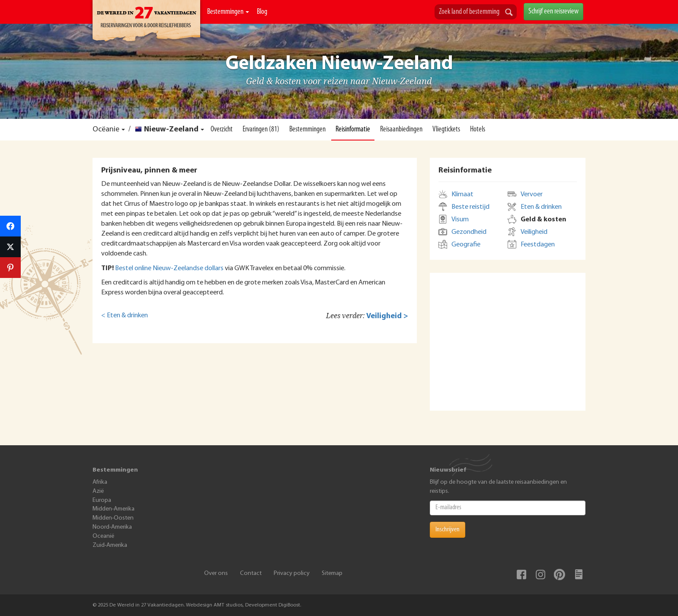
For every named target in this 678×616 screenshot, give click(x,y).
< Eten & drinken (125, 316)
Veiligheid (534, 232)
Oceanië (103, 536)
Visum (460, 220)
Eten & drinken (541, 207)
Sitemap (332, 573)
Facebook (521, 575)
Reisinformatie (353, 129)
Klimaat (462, 195)
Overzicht (222, 129)
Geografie (466, 245)
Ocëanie (106, 129)
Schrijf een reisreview (553, 11)
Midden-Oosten (113, 518)
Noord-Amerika (112, 527)
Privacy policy (292, 573)
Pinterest (560, 575)
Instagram (540, 575)
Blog (262, 12)
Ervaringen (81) (261, 129)
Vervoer (532, 195)
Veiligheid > (387, 316)
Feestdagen (538, 245)
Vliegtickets (446, 129)
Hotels (478, 129)
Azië (98, 491)
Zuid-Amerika (110, 545)
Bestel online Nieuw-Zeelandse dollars (169, 268)
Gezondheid (469, 232)
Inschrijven (448, 530)
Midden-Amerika (114, 509)
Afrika (100, 482)
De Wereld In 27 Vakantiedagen (146, 22)
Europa (102, 500)
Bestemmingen (228, 12)
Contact (251, 573)
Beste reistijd (470, 207)
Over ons (216, 573)
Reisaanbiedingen (401, 129)
